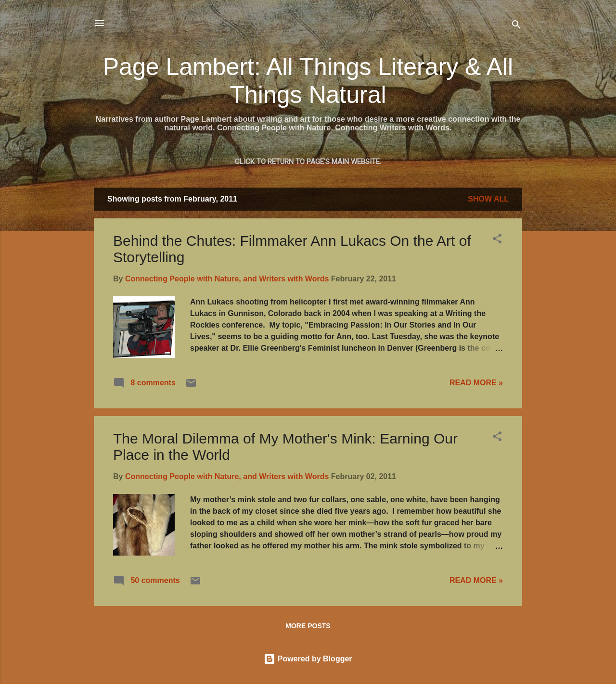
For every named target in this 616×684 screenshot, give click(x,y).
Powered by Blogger (308, 659)
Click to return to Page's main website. (308, 162)
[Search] (516, 26)
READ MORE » (476, 383)
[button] (497, 240)
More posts (308, 626)
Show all (488, 199)
